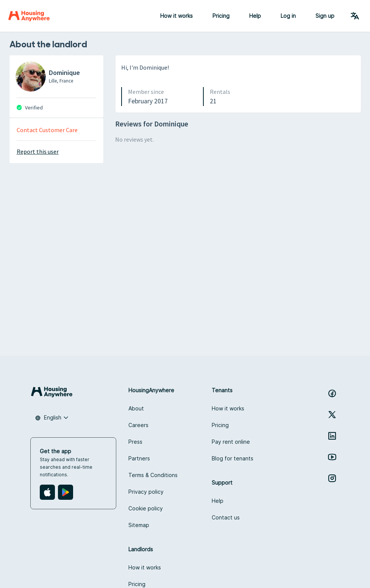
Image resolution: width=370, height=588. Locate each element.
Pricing (221, 16)
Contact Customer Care (47, 130)
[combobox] (52, 418)
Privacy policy (146, 492)
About (136, 408)
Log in (288, 16)
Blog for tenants (233, 458)
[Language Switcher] (355, 16)
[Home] (29, 16)
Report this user (38, 151)
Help (255, 16)
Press (135, 442)
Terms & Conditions (153, 475)
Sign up (325, 16)
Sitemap (139, 525)
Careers (138, 425)
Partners (139, 458)
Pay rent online (231, 442)
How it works (176, 16)
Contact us (226, 517)
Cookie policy (146, 508)
